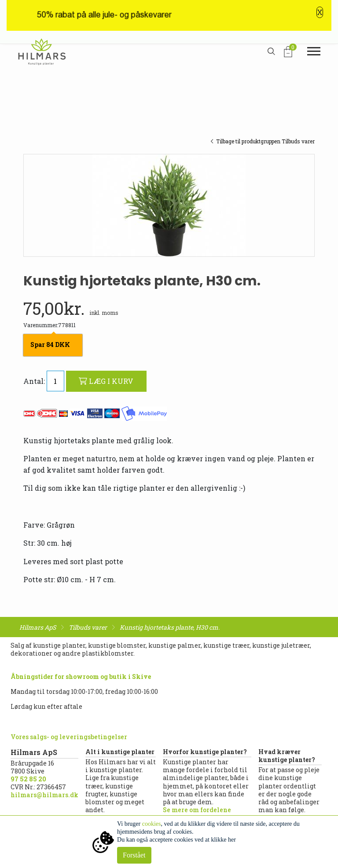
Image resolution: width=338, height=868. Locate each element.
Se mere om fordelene (197, 810)
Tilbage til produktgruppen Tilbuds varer (263, 141)
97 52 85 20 (28, 779)
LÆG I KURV (106, 381)
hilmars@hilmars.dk (44, 795)
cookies (152, 824)
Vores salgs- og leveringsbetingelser (69, 737)
